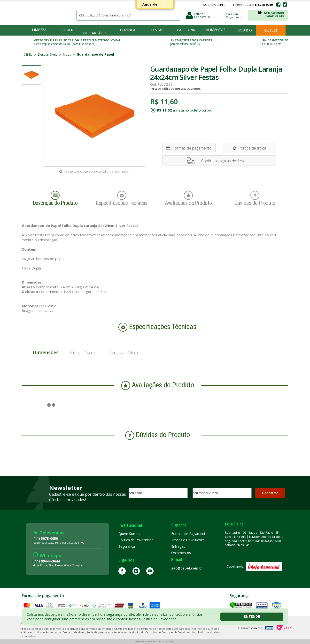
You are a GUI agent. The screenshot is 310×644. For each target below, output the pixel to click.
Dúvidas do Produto (255, 199)
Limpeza (39, 30)
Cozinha (128, 30)
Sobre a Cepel (214, 5)
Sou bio (245, 30)
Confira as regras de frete (223, 161)
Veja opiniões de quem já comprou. (176, 89)
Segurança (127, 546)
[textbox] (129, 15)
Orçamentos (181, 553)
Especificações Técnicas (122, 199)
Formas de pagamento (189, 148)
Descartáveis (95, 33)
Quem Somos (129, 534)
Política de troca (249, 148)
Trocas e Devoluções (188, 540)
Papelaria (186, 30)
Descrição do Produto (55, 199)
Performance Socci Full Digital (155, 642)
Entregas (178, 546)
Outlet (271, 30)
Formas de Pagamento (189, 534)
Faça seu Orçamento (234, 15)
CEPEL (46, 12)
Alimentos (216, 30)
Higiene (69, 30)
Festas (157, 30)
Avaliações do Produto (188, 199)
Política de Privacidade (136, 540)
